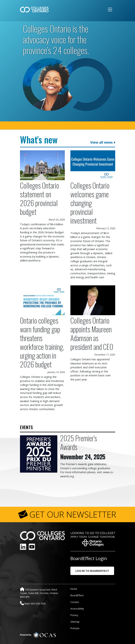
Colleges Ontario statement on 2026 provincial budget (39, 198)
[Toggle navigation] (110, 10)
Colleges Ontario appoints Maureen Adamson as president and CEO (92, 333)
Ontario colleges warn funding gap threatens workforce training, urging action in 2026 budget (42, 342)
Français (75, 628)
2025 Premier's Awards (79, 442)
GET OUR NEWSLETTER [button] (73, 514)
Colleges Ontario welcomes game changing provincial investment (90, 203)
